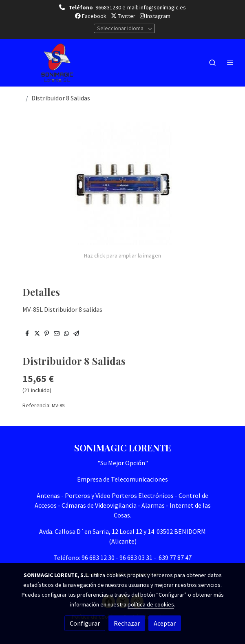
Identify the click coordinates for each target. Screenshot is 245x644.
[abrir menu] (230, 62)
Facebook (91, 16)
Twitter (123, 16)
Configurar (85, 623)
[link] (57, 63)
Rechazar (127, 623)
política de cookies (151, 604)
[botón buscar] (212, 62)
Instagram (155, 16)
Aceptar (165, 623)
